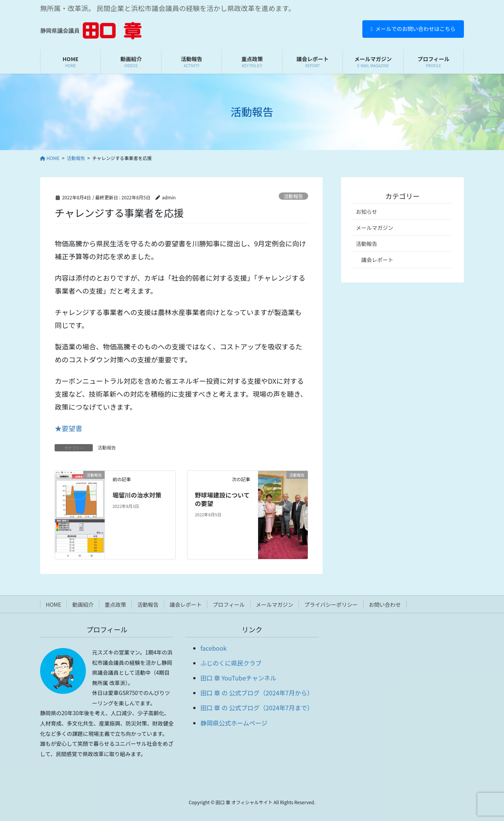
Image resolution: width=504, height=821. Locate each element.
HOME (53, 604)
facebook (214, 648)
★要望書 (68, 428)
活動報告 (293, 196)
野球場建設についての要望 (222, 499)
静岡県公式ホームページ (234, 723)
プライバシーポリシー (331, 604)
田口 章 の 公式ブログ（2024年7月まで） (257, 708)
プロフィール (229, 604)
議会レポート (377, 260)
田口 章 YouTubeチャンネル (238, 678)
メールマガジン (375, 228)
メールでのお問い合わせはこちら (413, 29)
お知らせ (367, 212)
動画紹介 (83, 604)
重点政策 (115, 604)
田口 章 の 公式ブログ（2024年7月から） (257, 693)
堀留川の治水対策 (137, 495)
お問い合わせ (385, 604)
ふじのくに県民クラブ (231, 663)
